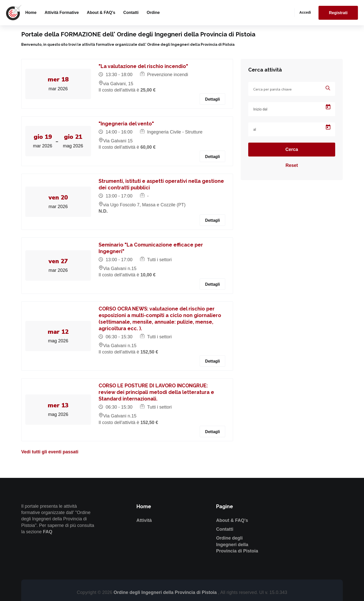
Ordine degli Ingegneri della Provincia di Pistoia (237, 544)
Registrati (338, 13)
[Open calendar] (328, 107)
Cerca (292, 149)
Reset (292, 165)
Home (31, 13)
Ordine (153, 13)
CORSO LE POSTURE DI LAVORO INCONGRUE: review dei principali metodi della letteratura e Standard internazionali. (156, 392)
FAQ (48, 532)
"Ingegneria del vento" (126, 124)
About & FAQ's (101, 13)
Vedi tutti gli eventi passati (50, 452)
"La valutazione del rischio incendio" (143, 66)
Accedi (305, 12)
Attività (144, 520)
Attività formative (62, 13)
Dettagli (212, 99)
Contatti (131, 13)
